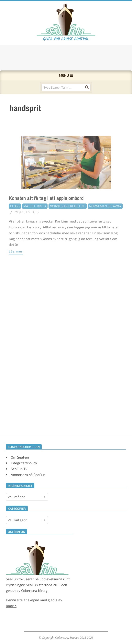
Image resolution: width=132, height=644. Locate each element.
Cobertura (62, 638)
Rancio (11, 606)
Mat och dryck (35, 216)
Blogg (15, 216)
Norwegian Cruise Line (68, 216)
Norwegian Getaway (105, 216)
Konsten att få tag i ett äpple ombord (46, 208)
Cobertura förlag (34, 590)
